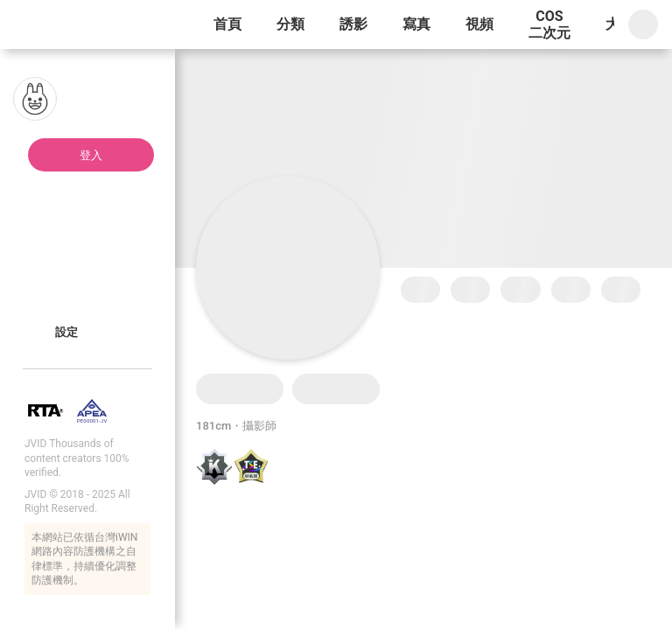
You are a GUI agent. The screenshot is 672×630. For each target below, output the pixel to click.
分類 (290, 24)
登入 (91, 155)
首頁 (227, 24)
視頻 (479, 24)
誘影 (353, 24)
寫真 (416, 24)
